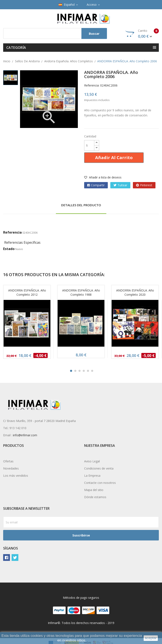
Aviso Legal (92, 461)
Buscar (94, 33)
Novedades (11, 468)
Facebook (7, 558)
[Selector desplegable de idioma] (69, 5)
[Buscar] (55, 33)
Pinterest (146, 185)
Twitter (15, 558)
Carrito (142, 34)
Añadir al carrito (114, 158)
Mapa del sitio (94, 490)
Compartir (98, 185)
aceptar (151, 638)
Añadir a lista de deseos (103, 177)
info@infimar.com (25, 435)
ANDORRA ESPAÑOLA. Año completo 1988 (81, 292)
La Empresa (92, 476)
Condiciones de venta (99, 468)
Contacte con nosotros (100, 483)
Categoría (16, 48)
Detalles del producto (81, 205)
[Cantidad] (89, 145)
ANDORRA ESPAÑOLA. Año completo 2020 (135, 292)
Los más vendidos (16, 476)
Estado (9, 249)
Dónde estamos (95, 497)
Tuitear (122, 185)
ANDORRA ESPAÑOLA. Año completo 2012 (27, 292)
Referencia (12, 232)
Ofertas (8, 461)
